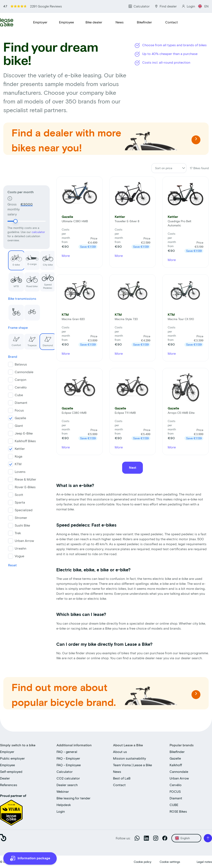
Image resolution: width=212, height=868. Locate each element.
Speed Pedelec (42, 280)
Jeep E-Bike (19, 433)
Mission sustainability (129, 758)
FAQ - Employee (69, 765)
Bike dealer (94, 22)
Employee (66, 22)
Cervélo (16, 387)
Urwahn (16, 548)
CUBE (174, 805)
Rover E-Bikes (20, 486)
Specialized (19, 509)
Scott (14, 494)
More (66, 256)
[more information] (30, 858)
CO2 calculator (68, 778)
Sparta (15, 502)
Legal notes (204, 862)
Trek (13, 532)
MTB (10, 279)
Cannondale (19, 371)
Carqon (16, 379)
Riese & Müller (21, 479)
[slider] (16, 199)
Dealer (5, 778)
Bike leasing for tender (73, 798)
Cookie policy (143, 862)
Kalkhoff (176, 765)
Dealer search (67, 785)
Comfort (10, 339)
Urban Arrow (20, 540)
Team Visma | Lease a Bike (132, 765)
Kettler (15, 448)
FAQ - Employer (68, 758)
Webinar (63, 791)
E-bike (10, 258)
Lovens (15, 471)
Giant (14, 425)
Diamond (42, 339)
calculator (38, 210)
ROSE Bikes (178, 811)
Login (61, 811)
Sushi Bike (18, 525)
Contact (172, 22)
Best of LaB (122, 778)
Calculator (65, 771)
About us (120, 752)
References (9, 785)
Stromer (16, 517)
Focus (14, 410)
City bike (42, 258)
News (120, 22)
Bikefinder (144, 22)
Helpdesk (64, 805)
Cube (14, 394)
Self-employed (11, 771)
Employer (40, 22)
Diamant (16, 402)
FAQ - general (67, 752)
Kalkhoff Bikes (20, 440)
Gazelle (16, 417)
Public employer (12, 758)
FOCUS (175, 791)
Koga (14, 456)
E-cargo (26, 257)
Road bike (26, 279)
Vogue (15, 555)
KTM (13, 463)
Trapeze (25, 339)
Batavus (16, 364)
